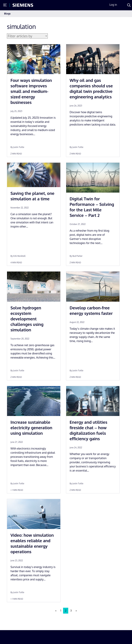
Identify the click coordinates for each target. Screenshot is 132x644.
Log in (113, 5)
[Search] (129, 5)
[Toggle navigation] (124, 14)
